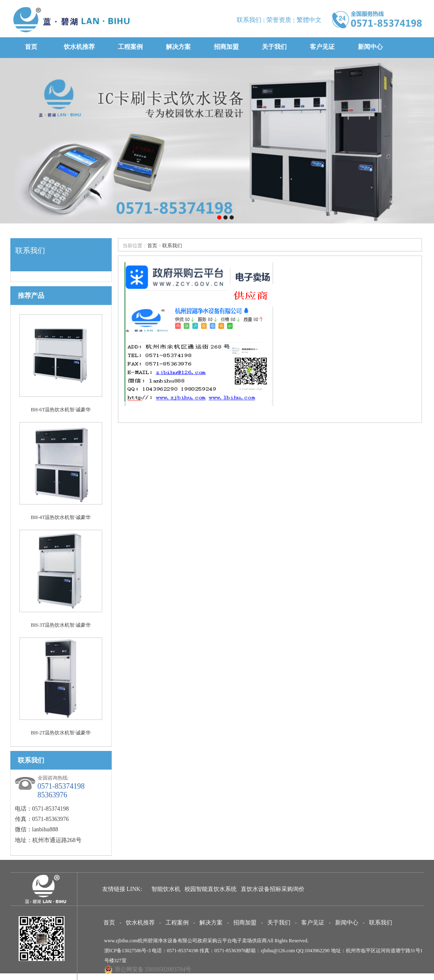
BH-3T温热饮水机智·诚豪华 (61, 625)
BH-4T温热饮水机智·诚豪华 (61, 517)
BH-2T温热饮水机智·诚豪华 (61, 733)
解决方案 (178, 47)
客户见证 (322, 47)
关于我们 (274, 47)
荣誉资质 (279, 20)
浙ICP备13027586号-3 (128, 951)
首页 (31, 47)
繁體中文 (309, 20)
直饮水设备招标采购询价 (273, 889)
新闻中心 (370, 47)
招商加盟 (226, 47)
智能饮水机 (166, 889)
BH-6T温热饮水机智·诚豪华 (61, 410)
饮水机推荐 (79, 47)
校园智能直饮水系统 (211, 889)
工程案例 (130, 47)
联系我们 (249, 20)
